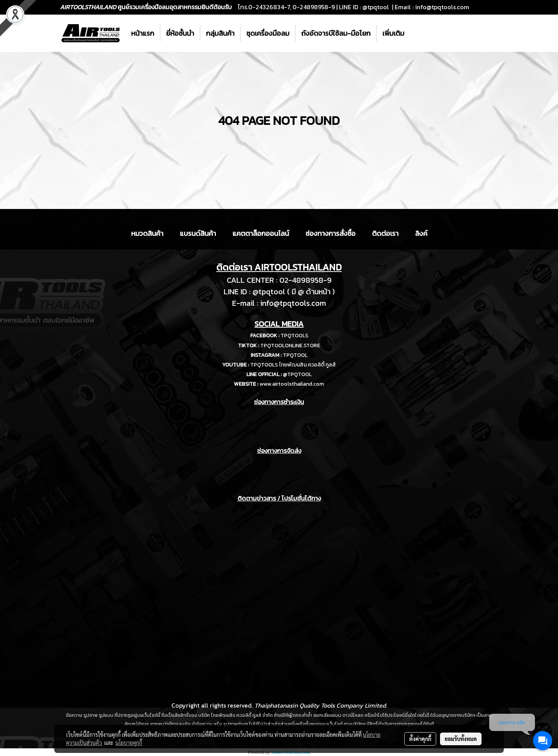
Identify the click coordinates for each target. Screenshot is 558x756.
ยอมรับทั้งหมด (461, 739)
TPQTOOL (295, 355)
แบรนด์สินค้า (198, 233)
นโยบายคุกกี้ (129, 743)
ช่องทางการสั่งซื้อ (330, 233)
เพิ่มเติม (393, 33)
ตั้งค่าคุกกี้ (420, 739)
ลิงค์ (421, 233)
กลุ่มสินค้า (220, 33)
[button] (417, 33)
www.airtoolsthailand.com (292, 384)
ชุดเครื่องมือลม (268, 33)
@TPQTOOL (297, 374)
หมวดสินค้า (147, 233)
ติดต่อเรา (385, 233)
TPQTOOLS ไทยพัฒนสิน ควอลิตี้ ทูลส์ (293, 365)
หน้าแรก (143, 33)
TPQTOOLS (294, 336)
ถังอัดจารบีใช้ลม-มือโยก (336, 33)
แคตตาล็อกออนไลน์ (261, 233)
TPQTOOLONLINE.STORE (290, 346)
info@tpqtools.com (442, 7)
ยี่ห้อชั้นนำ (180, 33)
